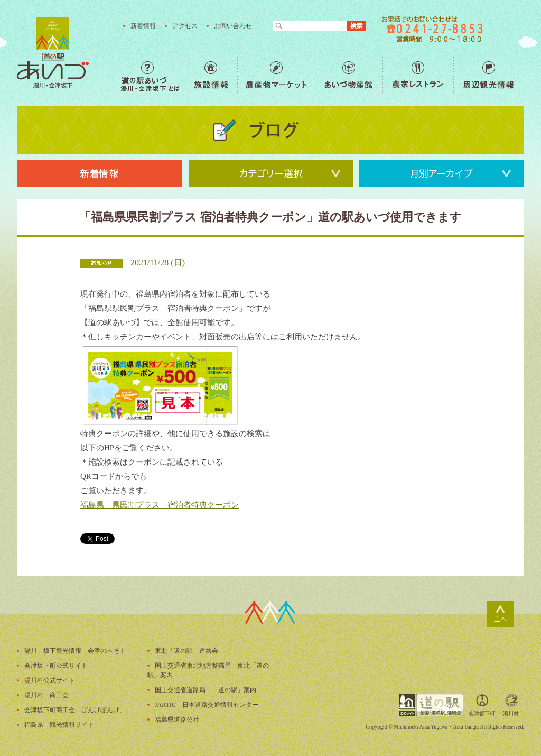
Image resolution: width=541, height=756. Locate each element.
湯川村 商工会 (46, 695)
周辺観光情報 (488, 75)
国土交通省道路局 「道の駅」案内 (206, 690)
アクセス (185, 26)
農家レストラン (418, 75)
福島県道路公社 (177, 720)
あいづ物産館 (348, 75)
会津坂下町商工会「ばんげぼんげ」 (75, 710)
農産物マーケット (276, 75)
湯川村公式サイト (50, 680)
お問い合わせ (233, 26)
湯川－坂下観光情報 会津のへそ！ (75, 651)
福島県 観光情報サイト (59, 725)
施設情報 (211, 75)
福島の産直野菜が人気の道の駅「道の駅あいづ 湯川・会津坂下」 (53, 53)
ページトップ (500, 614)
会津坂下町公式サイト (56, 666)
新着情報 (143, 26)
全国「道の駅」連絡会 (431, 705)
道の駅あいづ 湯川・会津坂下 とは (152, 75)
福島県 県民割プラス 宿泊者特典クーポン (160, 505)
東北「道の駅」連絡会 (186, 651)
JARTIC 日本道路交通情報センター (207, 705)
